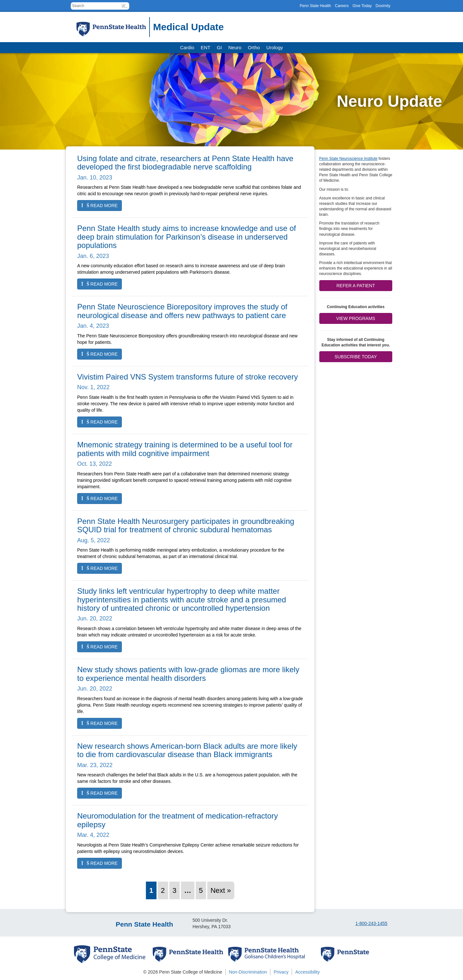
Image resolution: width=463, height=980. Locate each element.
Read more (100, 206)
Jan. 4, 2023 (93, 326)
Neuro (235, 47)
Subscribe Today (356, 357)
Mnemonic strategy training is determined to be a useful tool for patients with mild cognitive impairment (185, 449)
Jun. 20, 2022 (95, 618)
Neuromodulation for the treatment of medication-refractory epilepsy (177, 820)
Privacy (281, 972)
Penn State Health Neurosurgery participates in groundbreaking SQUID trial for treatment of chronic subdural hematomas (186, 525)
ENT (205, 47)
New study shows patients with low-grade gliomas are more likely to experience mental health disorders (188, 674)
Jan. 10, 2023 (95, 178)
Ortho (254, 47)
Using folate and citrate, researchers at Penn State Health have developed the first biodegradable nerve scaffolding (185, 163)
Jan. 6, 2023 (93, 256)
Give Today (362, 6)
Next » (221, 890)
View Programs (356, 318)
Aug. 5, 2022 (94, 540)
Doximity (383, 6)
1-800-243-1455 (371, 923)
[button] (125, 6)
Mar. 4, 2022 (93, 835)
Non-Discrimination (248, 972)
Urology (275, 47)
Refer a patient (356, 286)
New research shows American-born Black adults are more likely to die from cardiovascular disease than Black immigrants (187, 750)
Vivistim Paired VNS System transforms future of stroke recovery (187, 377)
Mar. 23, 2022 (95, 765)
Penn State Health (315, 6)
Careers (342, 6)
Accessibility (307, 972)
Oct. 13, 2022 (95, 464)
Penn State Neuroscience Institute (348, 159)
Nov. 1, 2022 (93, 387)
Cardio (187, 47)
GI (219, 47)
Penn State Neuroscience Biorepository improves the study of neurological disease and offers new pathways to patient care (182, 311)
